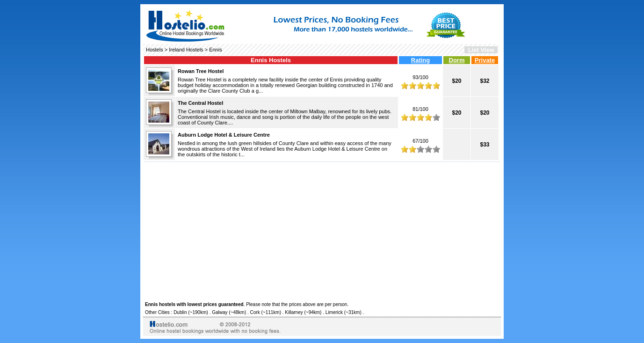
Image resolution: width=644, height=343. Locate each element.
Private (485, 60)
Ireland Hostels (186, 50)
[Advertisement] (322, 230)
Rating (420, 60)
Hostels (155, 50)
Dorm (457, 60)
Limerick (334, 312)
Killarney (294, 312)
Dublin (180, 312)
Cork (255, 312)
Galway (220, 312)
